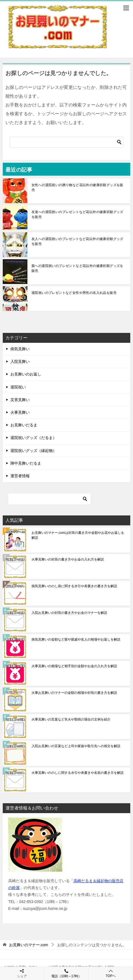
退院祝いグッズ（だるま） (33, 438)
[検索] (66, 142)
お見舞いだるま (24, 425)
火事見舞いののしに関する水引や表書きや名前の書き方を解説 (78, 773)
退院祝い (18, 387)
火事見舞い (20, 412)
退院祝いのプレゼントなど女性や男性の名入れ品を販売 (74, 293)
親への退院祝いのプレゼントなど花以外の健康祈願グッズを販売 (77, 268)
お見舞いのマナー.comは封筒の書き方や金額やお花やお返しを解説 (78, 535)
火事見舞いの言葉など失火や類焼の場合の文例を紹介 (71, 719)
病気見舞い (20, 349)
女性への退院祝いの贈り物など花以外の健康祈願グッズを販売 (77, 187)
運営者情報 (20, 476)
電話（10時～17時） (66, 973)
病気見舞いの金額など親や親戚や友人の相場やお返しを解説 (76, 639)
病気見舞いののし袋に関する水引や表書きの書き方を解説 (74, 586)
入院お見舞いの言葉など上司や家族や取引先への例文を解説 (76, 746)
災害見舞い (20, 400)
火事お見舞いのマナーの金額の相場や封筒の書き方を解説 (74, 693)
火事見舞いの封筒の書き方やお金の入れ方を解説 (68, 559)
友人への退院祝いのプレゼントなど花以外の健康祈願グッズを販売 (77, 241)
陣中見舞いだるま (26, 463)
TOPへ (111, 973)
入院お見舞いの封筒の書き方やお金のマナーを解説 (69, 613)
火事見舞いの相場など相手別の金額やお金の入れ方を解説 (74, 666)
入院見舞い (20, 361)
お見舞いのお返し (26, 374)
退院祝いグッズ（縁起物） (33, 451)
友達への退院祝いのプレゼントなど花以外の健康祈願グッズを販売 (77, 214)
